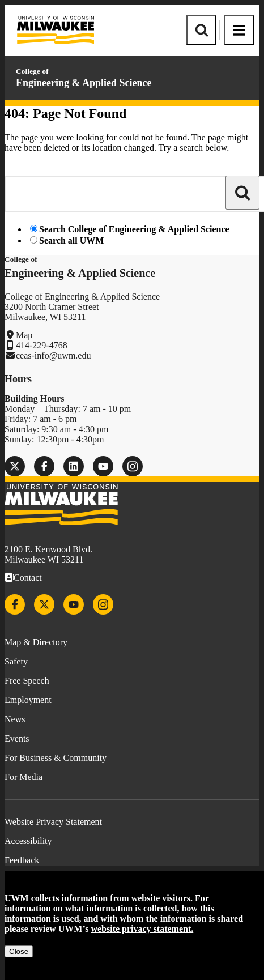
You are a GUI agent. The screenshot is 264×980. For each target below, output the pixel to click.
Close (19, 951)
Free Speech (27, 681)
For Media (24, 777)
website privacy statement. (142, 929)
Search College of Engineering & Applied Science (134, 229)
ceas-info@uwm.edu (53, 355)
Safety (16, 661)
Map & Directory (36, 642)
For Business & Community (56, 758)
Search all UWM (71, 240)
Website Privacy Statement (53, 822)
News (15, 719)
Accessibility (28, 841)
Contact (28, 578)
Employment (28, 700)
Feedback (22, 860)
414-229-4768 (42, 345)
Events (17, 738)
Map (24, 335)
